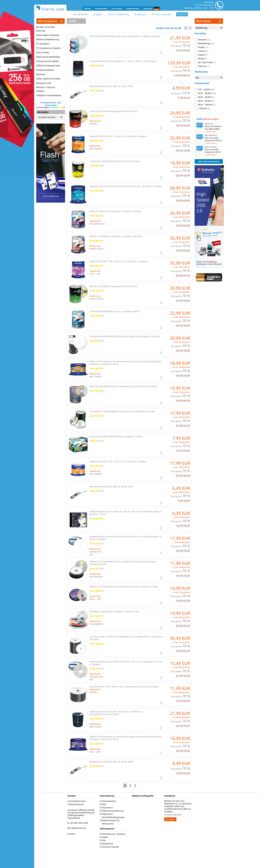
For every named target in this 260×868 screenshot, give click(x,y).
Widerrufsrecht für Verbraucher (110, 822)
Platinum (202, 66)
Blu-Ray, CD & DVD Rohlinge (46, 29)
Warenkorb (101, 8)
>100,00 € (202, 108)
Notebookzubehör (45, 70)
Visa (103, 840)
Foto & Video (43, 52)
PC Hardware (43, 44)
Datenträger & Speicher (48, 35)
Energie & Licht (44, 83)
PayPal (104, 837)
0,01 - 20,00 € (205, 89)
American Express (110, 847)
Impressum (133, 8)
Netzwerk (41, 74)
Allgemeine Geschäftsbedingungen (113, 816)
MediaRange (204, 43)
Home (88, 8)
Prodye (201, 47)
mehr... (72, 834)
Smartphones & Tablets (48, 61)
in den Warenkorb (181, 42)
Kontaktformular (77, 801)
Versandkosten (108, 801)
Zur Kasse (117, 8)
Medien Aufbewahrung (48, 39)
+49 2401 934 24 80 (78, 823)
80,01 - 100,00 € (205, 105)
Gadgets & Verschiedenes (49, 95)
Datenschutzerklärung (112, 811)
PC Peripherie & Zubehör (49, 48)
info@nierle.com (77, 828)
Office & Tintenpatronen (48, 65)
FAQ (103, 804)
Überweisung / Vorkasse (113, 834)
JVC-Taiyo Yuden (205, 62)
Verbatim (203, 40)
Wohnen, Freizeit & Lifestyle (46, 89)
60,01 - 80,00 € (205, 101)
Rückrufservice (76, 804)
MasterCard (107, 844)
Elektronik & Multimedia (48, 57)
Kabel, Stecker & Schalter (48, 79)
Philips (201, 59)
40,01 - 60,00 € (205, 97)
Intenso (201, 51)
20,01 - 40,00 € (205, 93)
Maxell (201, 55)
